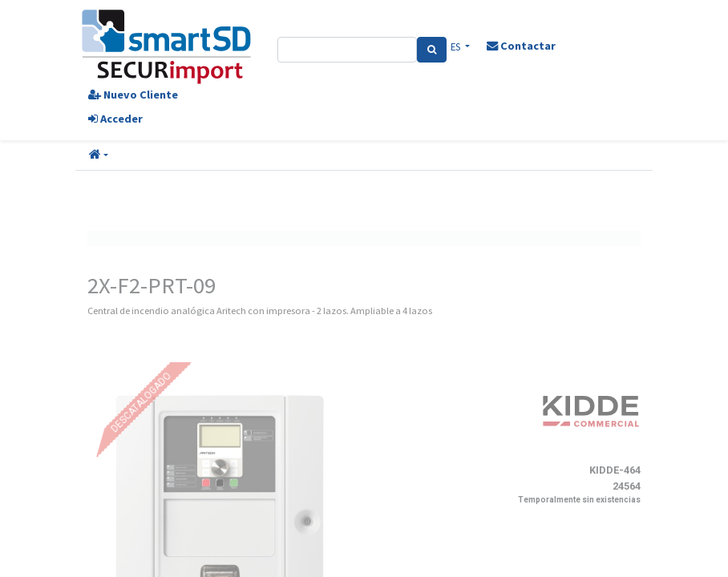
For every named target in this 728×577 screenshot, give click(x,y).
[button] (99, 155)
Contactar (521, 46)
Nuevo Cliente (133, 95)
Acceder (115, 119)
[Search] (432, 50)
